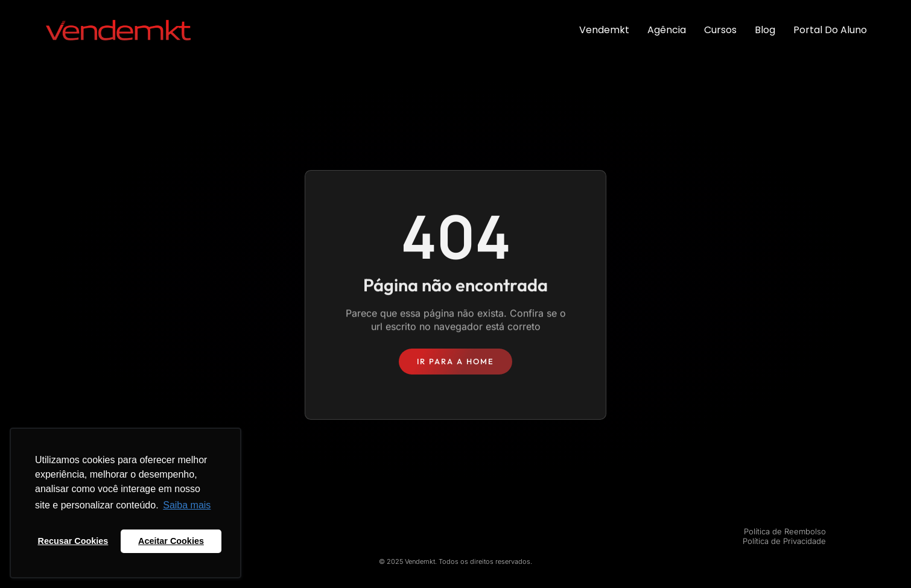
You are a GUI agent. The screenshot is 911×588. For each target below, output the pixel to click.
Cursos (720, 30)
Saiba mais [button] (187, 505)
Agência (667, 30)
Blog (765, 30)
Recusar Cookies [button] (73, 541)
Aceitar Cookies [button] (171, 541)
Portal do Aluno (830, 30)
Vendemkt (604, 30)
